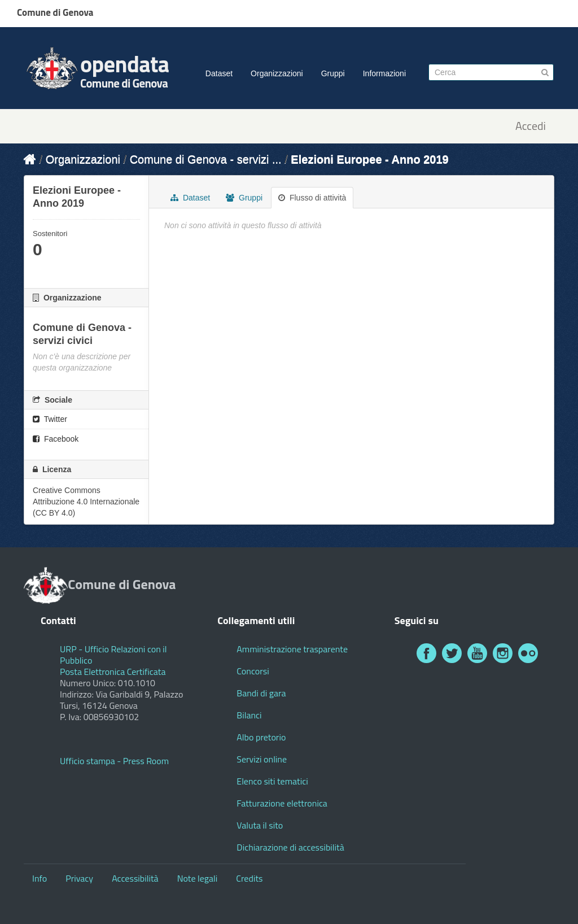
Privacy (79, 878)
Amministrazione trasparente (292, 649)
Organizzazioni (277, 73)
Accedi (531, 126)
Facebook (56, 439)
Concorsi (253, 671)
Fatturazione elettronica (282, 803)
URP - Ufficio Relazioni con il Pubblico (113, 655)
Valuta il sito (260, 825)
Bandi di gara (261, 693)
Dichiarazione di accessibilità (290, 847)
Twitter (50, 419)
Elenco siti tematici (272, 781)
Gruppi (333, 73)
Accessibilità (135, 878)
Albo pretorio (261, 737)
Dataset (219, 73)
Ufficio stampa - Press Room (114, 761)
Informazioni (384, 73)
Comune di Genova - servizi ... (206, 159)
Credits (249, 878)
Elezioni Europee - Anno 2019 (369, 159)
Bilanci (249, 715)
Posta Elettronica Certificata (113, 672)
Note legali (198, 878)
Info (40, 878)
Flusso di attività (312, 198)
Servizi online (262, 759)
